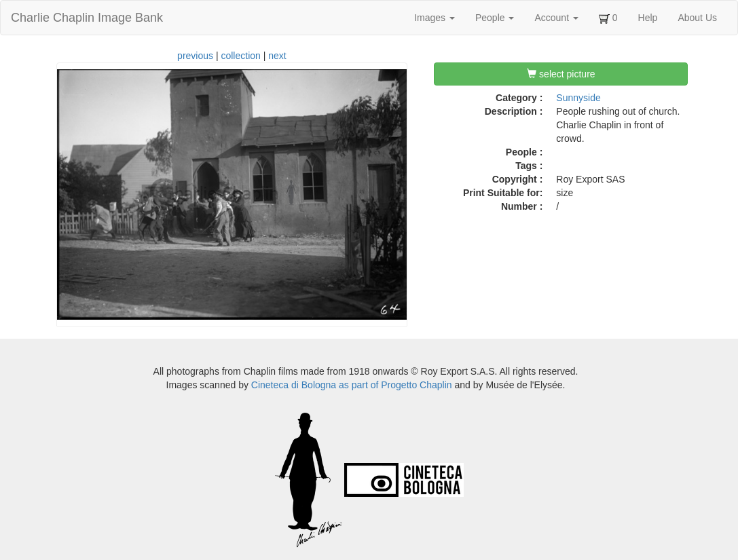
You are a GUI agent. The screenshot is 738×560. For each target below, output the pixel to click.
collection (240, 56)
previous (195, 56)
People (495, 18)
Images (435, 18)
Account (556, 18)
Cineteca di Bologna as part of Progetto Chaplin (352, 385)
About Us (697, 18)
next (277, 56)
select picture (561, 74)
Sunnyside (578, 98)
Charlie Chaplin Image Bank (87, 18)
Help (648, 18)
